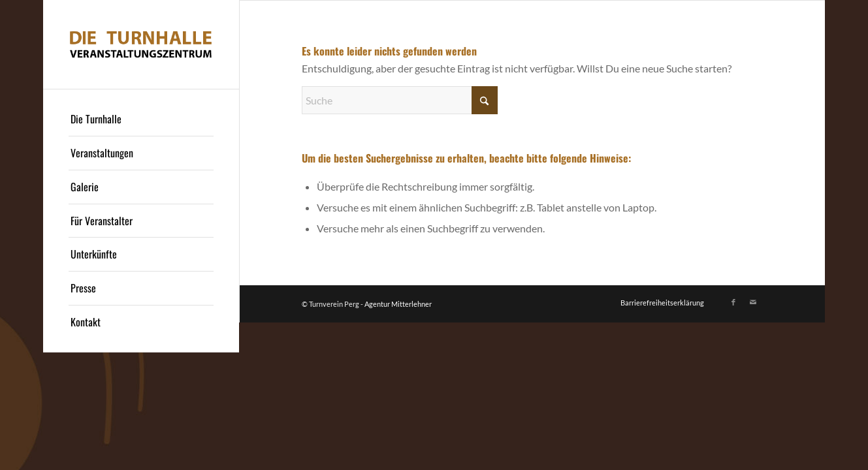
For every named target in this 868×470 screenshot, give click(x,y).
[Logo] (141, 44)
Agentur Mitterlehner (398, 304)
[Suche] (400, 100)
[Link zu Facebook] (733, 302)
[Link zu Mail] (753, 302)
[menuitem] (141, 119)
